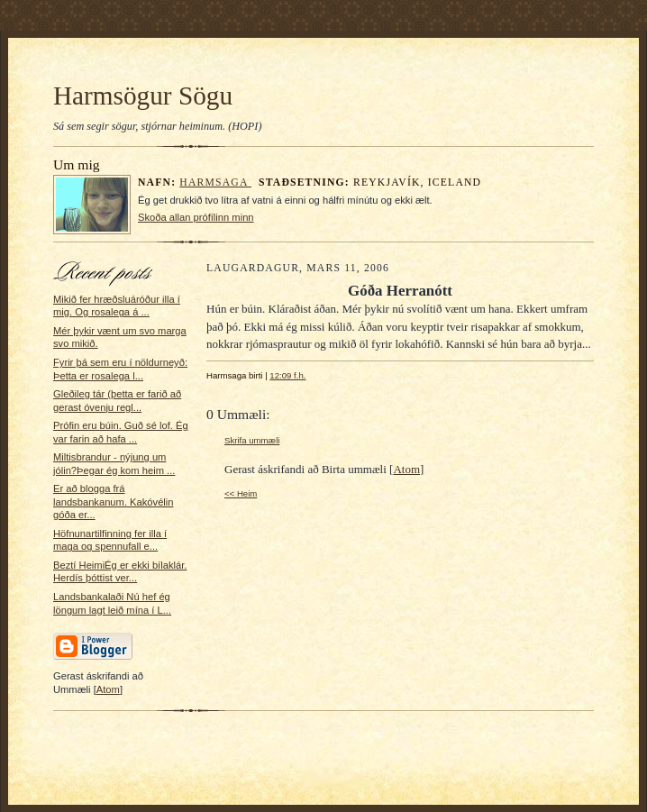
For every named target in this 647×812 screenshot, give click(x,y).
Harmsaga (215, 182)
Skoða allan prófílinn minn (196, 217)
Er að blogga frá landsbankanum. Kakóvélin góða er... (114, 502)
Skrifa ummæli (252, 440)
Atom (108, 689)
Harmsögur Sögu (143, 96)
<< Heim (241, 493)
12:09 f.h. (287, 375)
